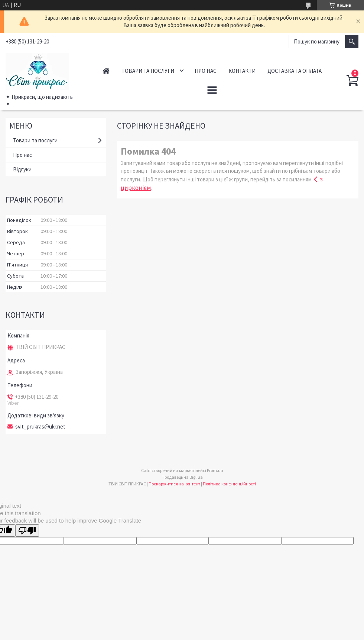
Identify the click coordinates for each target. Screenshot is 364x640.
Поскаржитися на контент (174, 484)
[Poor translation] (27, 531)
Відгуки (22, 169)
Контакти (242, 71)
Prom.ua (215, 470)
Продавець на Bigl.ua (182, 477)
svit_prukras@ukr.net (40, 427)
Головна (106, 71)
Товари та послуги (148, 71)
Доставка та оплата (295, 71)
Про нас (206, 71)
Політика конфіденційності (229, 484)
